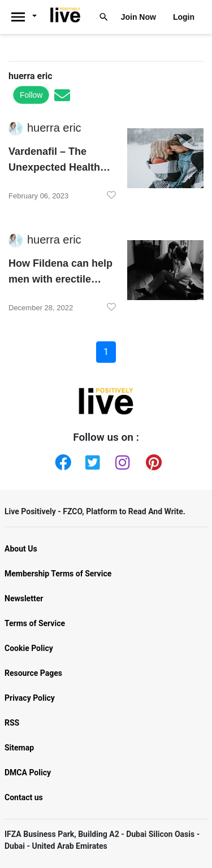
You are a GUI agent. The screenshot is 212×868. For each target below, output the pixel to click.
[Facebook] (60, 460)
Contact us (24, 797)
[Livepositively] (27, 17)
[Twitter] (91, 460)
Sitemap (19, 748)
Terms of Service (35, 623)
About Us (21, 549)
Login (184, 17)
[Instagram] (121, 460)
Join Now (139, 17)
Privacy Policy (30, 698)
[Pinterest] (152, 460)
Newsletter (24, 598)
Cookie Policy (29, 648)
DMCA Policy (28, 772)
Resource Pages (33, 673)
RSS (12, 723)
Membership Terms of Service (58, 574)
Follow (31, 95)
